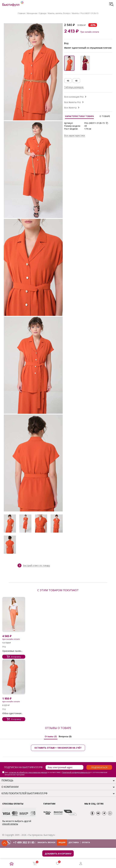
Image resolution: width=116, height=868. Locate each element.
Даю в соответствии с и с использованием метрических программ (56, 773)
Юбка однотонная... (12, 713)
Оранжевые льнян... (12, 651)
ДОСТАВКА (74, 842)
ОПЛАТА (86, 842)
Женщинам (32, 13)
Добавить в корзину (58, 854)
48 (76, 81)
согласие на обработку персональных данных (28, 772)
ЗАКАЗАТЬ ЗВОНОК (46, 842)
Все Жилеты (70, 108)
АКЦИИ (62, 842)
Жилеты (75, 13)
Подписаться (99, 767)
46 (68, 81)
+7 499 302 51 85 (24, 842)
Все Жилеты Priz (72, 102)
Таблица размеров (74, 87)
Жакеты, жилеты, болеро (59, 13)
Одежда (43, 13)
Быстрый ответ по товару (36, 565)
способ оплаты (10, 824)
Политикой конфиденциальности (76, 772)
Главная (21, 13)
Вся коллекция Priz (74, 97)
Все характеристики (75, 135)
